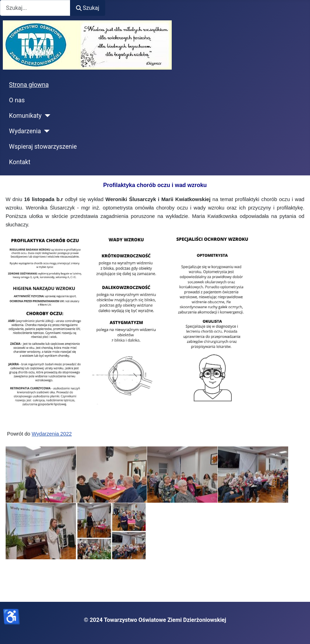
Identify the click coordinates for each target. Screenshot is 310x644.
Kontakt (20, 162)
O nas (17, 100)
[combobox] (35, 8)
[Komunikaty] (46, 116)
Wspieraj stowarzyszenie (43, 147)
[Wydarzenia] (45, 131)
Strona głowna (29, 85)
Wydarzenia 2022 (52, 434)
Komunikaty (26, 116)
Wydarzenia (25, 131)
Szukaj (88, 8)
